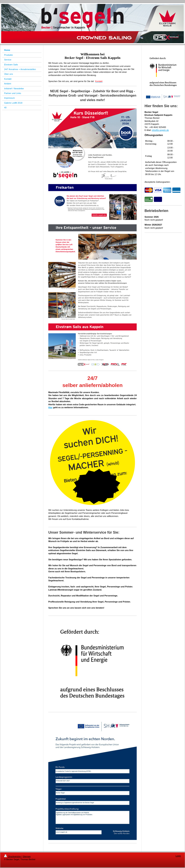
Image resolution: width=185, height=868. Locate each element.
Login (178, 856)
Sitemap (27, 856)
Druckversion (13, 856)
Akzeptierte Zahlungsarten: (157, 182)
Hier (50, 407)
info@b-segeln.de (160, 130)
